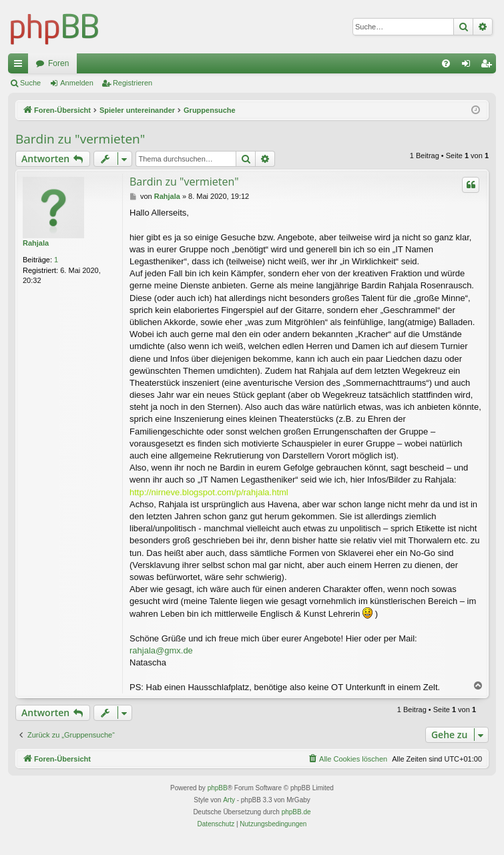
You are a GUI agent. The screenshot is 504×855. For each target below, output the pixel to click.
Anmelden (77, 83)
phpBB (218, 788)
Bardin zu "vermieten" (80, 139)
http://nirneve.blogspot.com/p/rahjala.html (209, 492)
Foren (58, 63)
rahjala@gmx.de (161, 650)
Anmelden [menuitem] (469, 66)
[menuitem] (446, 63)
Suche (30, 83)
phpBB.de (296, 812)
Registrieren (133, 83)
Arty (229, 800)
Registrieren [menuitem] (489, 66)
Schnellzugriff (21, 66)
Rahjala (36, 243)
